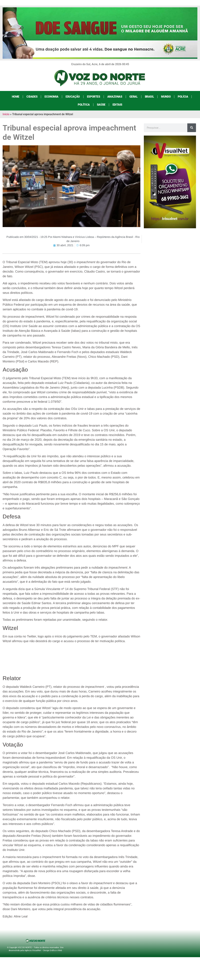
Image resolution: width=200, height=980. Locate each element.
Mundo (166, 97)
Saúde (101, 105)
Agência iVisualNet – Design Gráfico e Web (43, 950)
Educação (73, 97)
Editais (117, 105)
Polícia (183, 97)
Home (16, 97)
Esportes (94, 97)
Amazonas (115, 97)
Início (6, 114)
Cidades (32, 97)
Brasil (149, 97)
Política (84, 105)
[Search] (192, 128)
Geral (134, 97)
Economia (51, 97)
